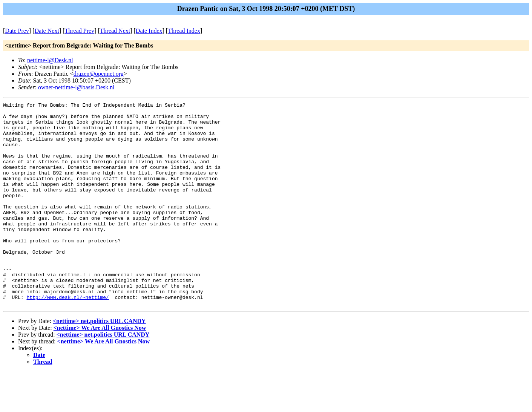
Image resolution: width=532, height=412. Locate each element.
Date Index (149, 31)
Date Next (47, 31)
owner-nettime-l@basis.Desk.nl (76, 87)
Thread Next (115, 31)
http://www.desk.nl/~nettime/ (67, 337)
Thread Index (184, 31)
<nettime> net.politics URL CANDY (99, 362)
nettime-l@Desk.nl (50, 60)
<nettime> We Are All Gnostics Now (100, 368)
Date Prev (17, 31)
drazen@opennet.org (99, 74)
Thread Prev (79, 31)
